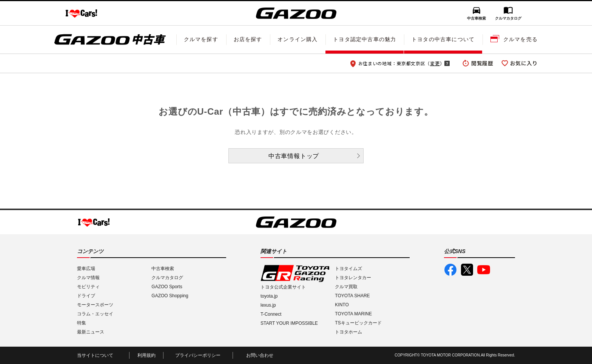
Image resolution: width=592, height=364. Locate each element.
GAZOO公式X (467, 270)
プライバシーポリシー (198, 355)
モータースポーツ (95, 305)
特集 (82, 323)
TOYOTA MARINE (353, 314)
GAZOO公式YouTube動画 (484, 270)
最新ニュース (91, 332)
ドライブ (86, 296)
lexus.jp (268, 305)
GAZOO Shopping (170, 296)
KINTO (342, 305)
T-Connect (271, 314)
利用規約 (146, 355)
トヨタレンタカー (353, 278)
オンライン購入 (298, 39)
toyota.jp (269, 296)
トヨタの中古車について (443, 39)
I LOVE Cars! (81, 14)
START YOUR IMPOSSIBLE (289, 323)
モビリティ (88, 287)
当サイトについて (95, 355)
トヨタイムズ (348, 269)
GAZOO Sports (167, 287)
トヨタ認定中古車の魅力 (365, 39)
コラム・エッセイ (95, 314)
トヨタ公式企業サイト (283, 287)
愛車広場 (86, 269)
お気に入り (524, 63)
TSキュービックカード (358, 323)
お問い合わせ (260, 355)
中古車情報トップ (294, 156)
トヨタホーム (348, 332)
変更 (435, 63)
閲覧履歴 (482, 63)
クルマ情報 (88, 278)
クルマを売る (520, 39)
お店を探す (248, 39)
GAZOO (296, 13)
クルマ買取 (346, 287)
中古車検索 (476, 18)
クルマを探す (201, 39)
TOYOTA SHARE (352, 296)
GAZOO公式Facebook (450, 270)
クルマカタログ (508, 18)
